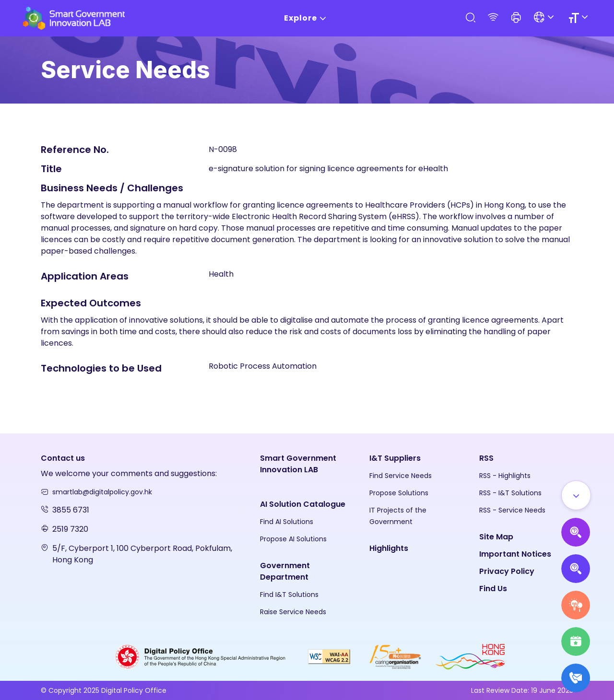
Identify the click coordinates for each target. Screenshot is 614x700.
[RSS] (493, 18)
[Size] (580, 18)
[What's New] (576, 678)
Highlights (389, 548)
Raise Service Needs (293, 612)
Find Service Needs (401, 476)
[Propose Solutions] (576, 569)
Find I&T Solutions (289, 595)
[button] (516, 18)
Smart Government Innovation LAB (298, 464)
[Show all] (576, 495)
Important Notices (515, 554)
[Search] (470, 18)
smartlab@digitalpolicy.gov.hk (102, 492)
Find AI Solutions (287, 522)
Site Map (496, 537)
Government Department (285, 571)
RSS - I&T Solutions (510, 493)
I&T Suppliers (395, 458)
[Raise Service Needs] (576, 605)
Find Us (493, 589)
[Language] (545, 18)
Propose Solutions (399, 493)
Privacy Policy (507, 571)
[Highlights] (576, 642)
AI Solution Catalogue (303, 504)
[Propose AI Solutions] (576, 532)
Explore (307, 18)
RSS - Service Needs (512, 510)
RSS (486, 458)
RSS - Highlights (505, 476)
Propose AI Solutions (293, 539)
